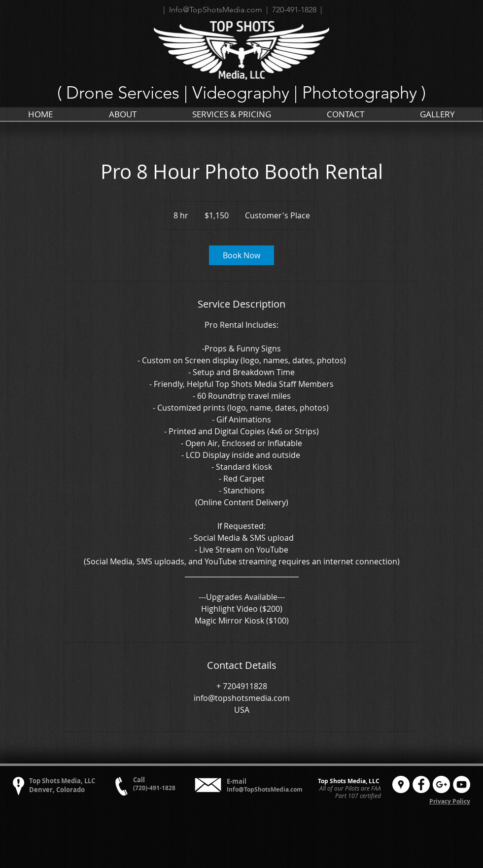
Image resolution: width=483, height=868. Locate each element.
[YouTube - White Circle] (462, 784)
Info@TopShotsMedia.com (265, 789)
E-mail (237, 781)
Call (139, 780)
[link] (241, 255)
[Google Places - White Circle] (401, 784)
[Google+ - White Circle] (441, 784)
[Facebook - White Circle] (421, 784)
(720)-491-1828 (154, 788)
